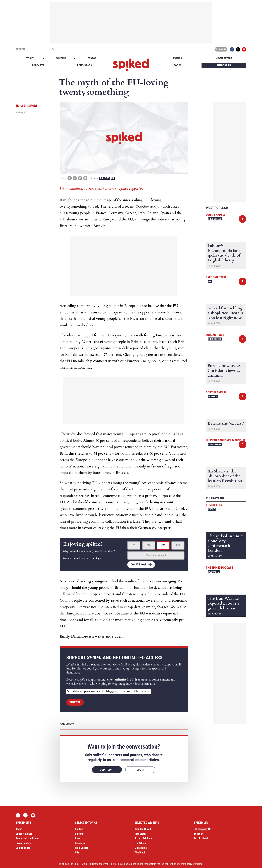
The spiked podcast (220, 568)
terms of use (121, 864)
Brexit (78, 838)
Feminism (80, 843)
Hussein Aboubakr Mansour (225, 440)
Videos (92, 58)
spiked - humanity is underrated (131, 65)
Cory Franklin (216, 392)
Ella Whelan (141, 843)
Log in (220, 49)
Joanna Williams (143, 838)
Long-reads (85, 65)
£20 (163, 545)
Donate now (138, 565)
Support (75, 702)
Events (178, 58)
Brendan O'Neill (217, 277)
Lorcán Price (215, 335)
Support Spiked (24, 834)
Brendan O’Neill (143, 829)
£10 (149, 545)
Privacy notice (23, 843)
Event (212, 509)
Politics (105, 178)
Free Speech (215, 219)
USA (77, 853)
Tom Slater (214, 505)
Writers (61, 58)
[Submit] (53, 49)
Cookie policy (23, 848)
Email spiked (201, 838)
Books (178, 65)
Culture (79, 834)
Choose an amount (156, 555)
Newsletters (224, 58)
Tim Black (140, 853)
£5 (134, 545)
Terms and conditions (27, 838)
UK (113, 178)
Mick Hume (141, 848)
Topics (30, 58)
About (19, 829)
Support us (224, 65)
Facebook (232, 49)
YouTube (244, 49)
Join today (107, 770)
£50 (178, 545)
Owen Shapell (216, 215)
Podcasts (38, 65)
